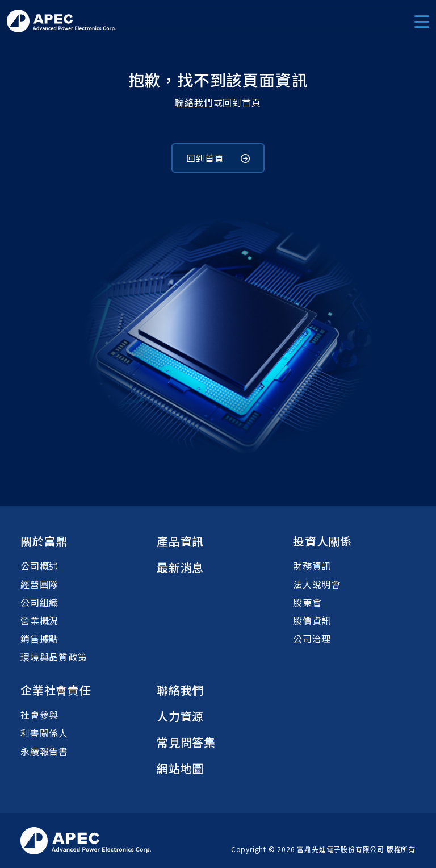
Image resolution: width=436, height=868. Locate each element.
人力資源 (180, 716)
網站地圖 (180, 768)
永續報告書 (44, 751)
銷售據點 (39, 639)
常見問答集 (186, 742)
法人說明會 (317, 584)
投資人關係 (322, 541)
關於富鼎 (44, 541)
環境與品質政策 (54, 657)
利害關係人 (44, 733)
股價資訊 (312, 620)
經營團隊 (39, 584)
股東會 (307, 602)
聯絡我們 (194, 102)
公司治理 (312, 639)
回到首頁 (218, 158)
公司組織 (39, 602)
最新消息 (180, 567)
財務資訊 (312, 566)
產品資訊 (180, 541)
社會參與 (39, 715)
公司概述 (39, 566)
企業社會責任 (56, 690)
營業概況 (39, 620)
